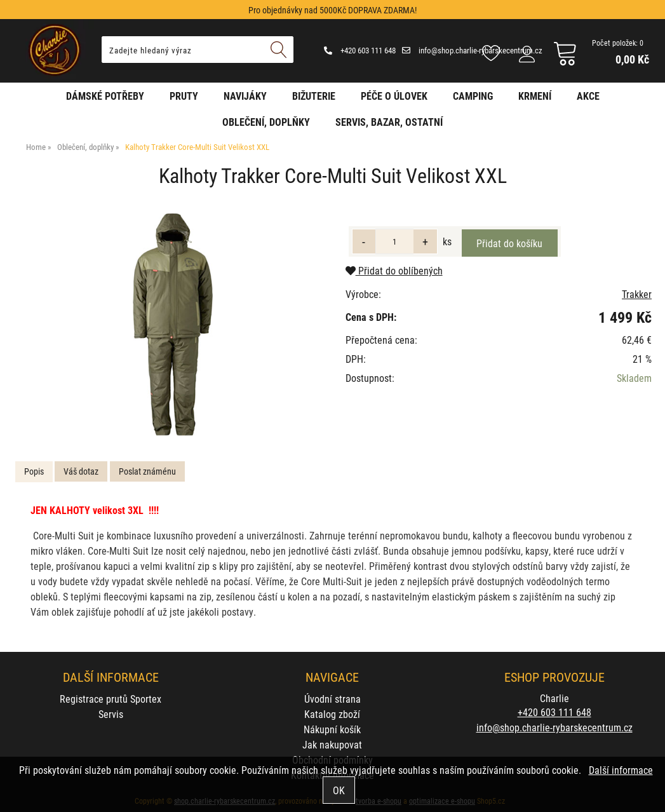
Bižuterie (314, 96)
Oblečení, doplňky (266, 122)
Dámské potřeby (105, 96)
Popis (34, 471)
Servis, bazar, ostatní (389, 122)
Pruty (184, 96)
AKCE (588, 96)
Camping (473, 96)
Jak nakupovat (332, 744)
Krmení (535, 96)
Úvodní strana (332, 699)
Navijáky (245, 96)
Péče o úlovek (394, 96)
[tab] (34, 472)
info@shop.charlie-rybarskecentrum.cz (472, 50)
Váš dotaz (81, 471)
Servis (111, 714)
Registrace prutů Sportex (111, 699)
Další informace (621, 770)
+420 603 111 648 (360, 50)
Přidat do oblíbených (394, 270)
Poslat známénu (147, 471)
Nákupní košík (332, 729)
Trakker (637, 294)
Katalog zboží (332, 714)
